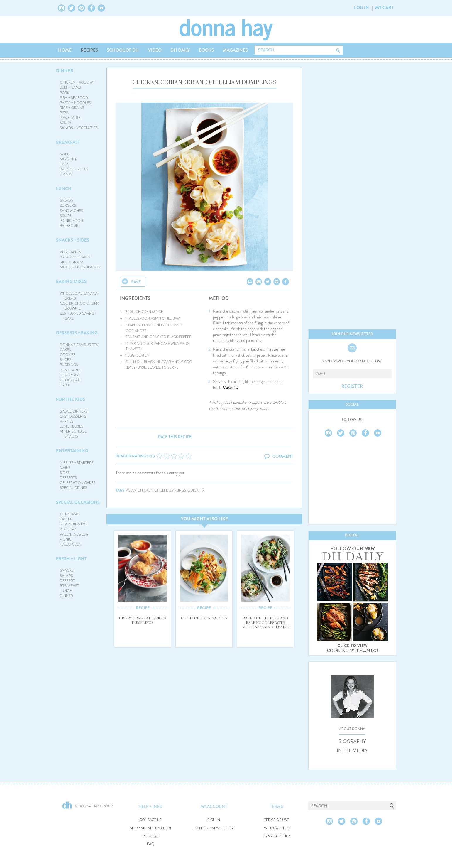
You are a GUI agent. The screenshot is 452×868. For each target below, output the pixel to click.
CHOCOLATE (71, 380)
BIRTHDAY (68, 529)
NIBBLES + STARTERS (77, 463)
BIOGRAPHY (352, 742)
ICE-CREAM (70, 375)
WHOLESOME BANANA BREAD (79, 296)
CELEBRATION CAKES (78, 483)
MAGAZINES (235, 50)
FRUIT (65, 385)
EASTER (66, 519)
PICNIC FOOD (71, 221)
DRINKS (66, 174)
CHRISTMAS (70, 514)
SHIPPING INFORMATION (150, 828)
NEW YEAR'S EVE (74, 524)
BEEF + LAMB (70, 87)
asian (131, 490)
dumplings (176, 490)
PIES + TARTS (70, 118)
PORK (65, 93)
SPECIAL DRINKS (73, 488)
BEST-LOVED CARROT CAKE (78, 316)
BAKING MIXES (71, 281)
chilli (160, 490)
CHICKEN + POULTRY (77, 82)
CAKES (65, 350)
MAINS (65, 468)
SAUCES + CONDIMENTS (80, 267)
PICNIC (66, 539)
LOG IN (362, 8)
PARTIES (67, 421)
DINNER (65, 71)
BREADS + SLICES (74, 169)
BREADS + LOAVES (75, 257)
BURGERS (68, 205)
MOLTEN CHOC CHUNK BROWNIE (79, 306)
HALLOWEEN (71, 544)
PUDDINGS (69, 365)
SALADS (66, 200)
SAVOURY (68, 159)
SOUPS (66, 123)
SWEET (65, 154)
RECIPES (89, 50)
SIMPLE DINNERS (74, 411)
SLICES (66, 360)
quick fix (196, 490)
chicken (145, 490)
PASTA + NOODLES (75, 103)
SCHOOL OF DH (123, 50)
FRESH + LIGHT (71, 559)
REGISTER (352, 386)
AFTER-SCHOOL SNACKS (73, 434)
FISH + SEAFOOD (74, 98)
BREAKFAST (68, 142)
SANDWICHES (71, 211)
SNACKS (67, 570)
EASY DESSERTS (73, 416)
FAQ (151, 844)
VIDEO (155, 50)
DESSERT (67, 581)
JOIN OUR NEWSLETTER (214, 828)
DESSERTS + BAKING (77, 333)
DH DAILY (180, 50)
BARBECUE (69, 226)
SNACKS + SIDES (73, 240)
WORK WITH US (277, 828)
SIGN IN (214, 820)
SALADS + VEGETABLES (79, 128)
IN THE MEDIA (352, 751)
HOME (65, 50)
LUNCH (64, 189)
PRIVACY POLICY (277, 836)
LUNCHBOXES (72, 426)
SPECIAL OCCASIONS (78, 502)
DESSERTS (68, 478)
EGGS (65, 164)
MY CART (384, 8)
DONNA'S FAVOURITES (79, 345)
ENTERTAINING (72, 451)
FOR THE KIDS (71, 399)
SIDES (65, 473)
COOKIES (68, 355)
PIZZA (64, 113)
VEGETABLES (70, 252)
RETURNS (150, 836)
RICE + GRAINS (72, 108)
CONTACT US (150, 820)
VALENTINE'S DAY (74, 534)
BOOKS (206, 50)
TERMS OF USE (277, 820)
